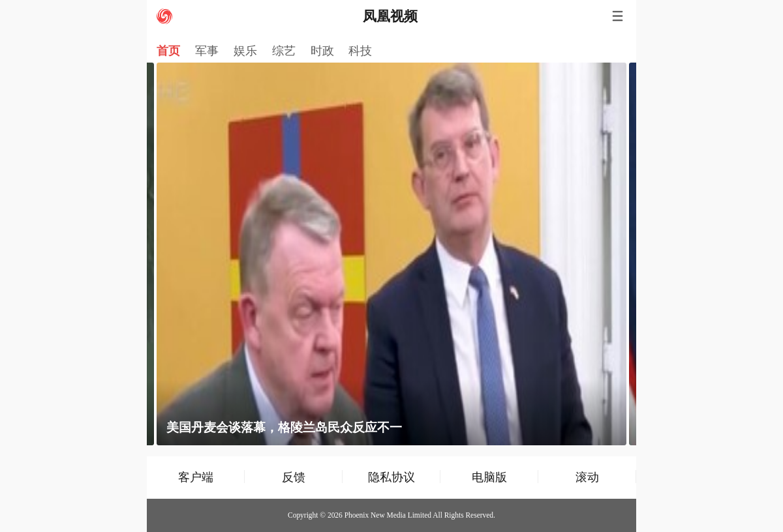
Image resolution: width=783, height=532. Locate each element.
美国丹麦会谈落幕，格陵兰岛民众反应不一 (284, 427)
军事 (207, 51)
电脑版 (489, 477)
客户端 (196, 477)
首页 (168, 51)
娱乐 (245, 51)
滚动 (587, 477)
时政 (322, 51)
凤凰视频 (390, 16)
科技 (360, 51)
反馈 (294, 477)
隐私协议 (391, 477)
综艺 (284, 51)
